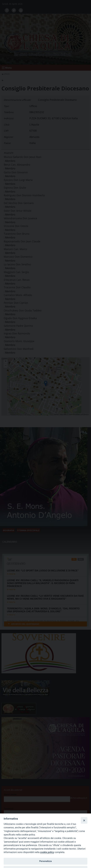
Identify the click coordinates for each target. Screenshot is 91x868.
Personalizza (45, 861)
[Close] (84, 820)
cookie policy (47, 852)
